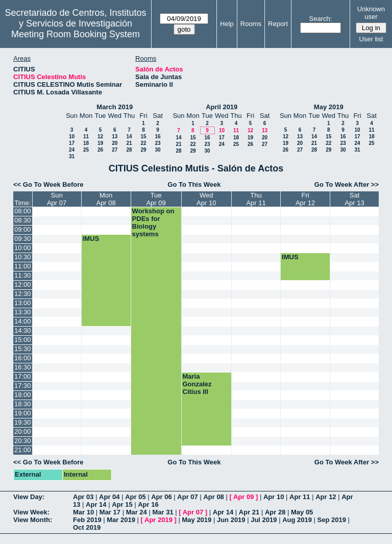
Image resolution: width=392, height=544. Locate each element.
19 (100, 143)
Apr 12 (326, 497)
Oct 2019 (87, 527)
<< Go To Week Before (48, 184)
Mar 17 (110, 512)
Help (227, 24)
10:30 (23, 257)
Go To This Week (194, 184)
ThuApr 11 (256, 199)
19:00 (23, 413)
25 (86, 150)
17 (72, 143)
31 (72, 156)
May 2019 (329, 107)
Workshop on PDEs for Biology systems (153, 222)
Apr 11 (300, 497)
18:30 (23, 404)
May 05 (302, 512)
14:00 (23, 321)
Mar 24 (137, 512)
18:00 (23, 395)
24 (72, 150)
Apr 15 (122, 504)
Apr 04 (109, 497)
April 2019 (222, 107)
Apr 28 (275, 512)
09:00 (23, 229)
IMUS (91, 239)
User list (371, 39)
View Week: (31, 512)
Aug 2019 (297, 520)
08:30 (23, 220)
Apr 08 (213, 497)
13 (115, 137)
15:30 (23, 349)
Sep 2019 (332, 520)
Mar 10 (83, 512)
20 (115, 143)
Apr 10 (274, 497)
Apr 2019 (158, 520)
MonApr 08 (106, 199)
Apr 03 (83, 497)
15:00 (23, 340)
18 (86, 143)
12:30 (23, 294)
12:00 (23, 285)
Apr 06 (161, 497)
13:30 (23, 312)
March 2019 (115, 107)
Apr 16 (148, 504)
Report (278, 24)
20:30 (23, 441)
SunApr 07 (57, 199)
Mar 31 (163, 512)
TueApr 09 (156, 199)
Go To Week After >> (347, 184)
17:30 (23, 386)
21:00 (23, 450)
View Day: (29, 497)
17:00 (23, 376)
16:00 (23, 358)
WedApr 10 (206, 199)
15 (143, 137)
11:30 (23, 275)
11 (86, 137)
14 (129, 137)
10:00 (23, 248)
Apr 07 (187, 497)
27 (115, 150)
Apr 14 (96, 504)
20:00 (23, 431)
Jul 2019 (264, 520)
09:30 (23, 239)
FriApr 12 (305, 199)
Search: (321, 19)
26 (100, 150)
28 (129, 150)
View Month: (33, 520)
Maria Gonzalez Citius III (197, 384)
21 (129, 143)
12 (100, 137)
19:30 (23, 422)
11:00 (23, 266)
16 (157, 137)
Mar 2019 (121, 520)
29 (143, 150)
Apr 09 (243, 497)
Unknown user (371, 13)
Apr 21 (249, 512)
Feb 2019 (87, 520)
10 (72, 137)
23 (157, 143)
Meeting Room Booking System (76, 34)
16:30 (23, 367)
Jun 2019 (231, 520)
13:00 (23, 303)
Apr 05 (135, 497)
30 (157, 150)
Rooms (251, 24)
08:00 (23, 211)
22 (143, 143)
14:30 (23, 330)
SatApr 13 (354, 199)
